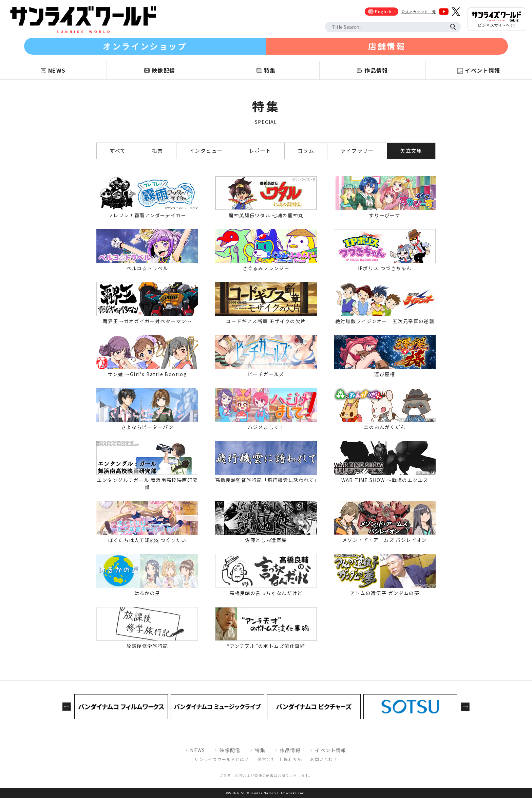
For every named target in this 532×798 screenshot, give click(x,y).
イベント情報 (330, 750)
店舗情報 (387, 46)
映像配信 (230, 750)
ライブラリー (357, 151)
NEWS (198, 750)
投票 (158, 151)
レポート (260, 151)
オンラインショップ (145, 46)
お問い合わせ (324, 759)
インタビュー (206, 151)
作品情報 (290, 750)
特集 (260, 750)
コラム (306, 151)
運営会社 (266, 759)
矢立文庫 (411, 151)
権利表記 (293, 759)
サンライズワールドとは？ (222, 759)
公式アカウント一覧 (419, 12)
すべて (118, 151)
